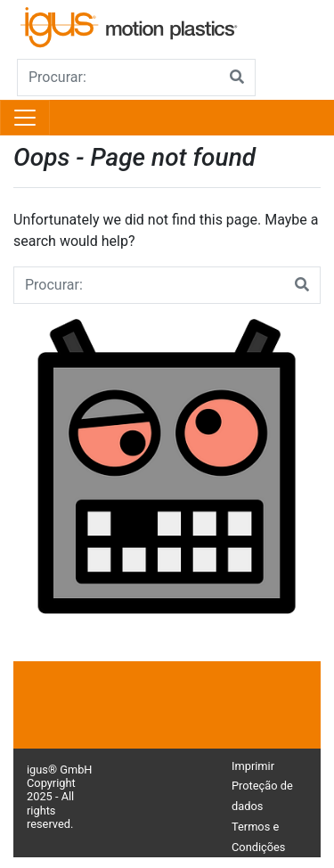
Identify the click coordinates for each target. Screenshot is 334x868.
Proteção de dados (262, 796)
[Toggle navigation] (25, 118)
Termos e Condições (258, 837)
